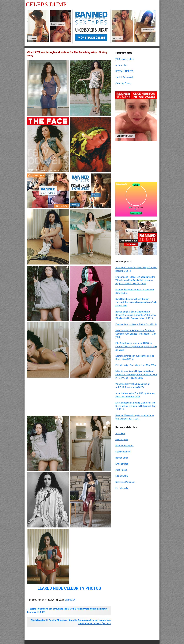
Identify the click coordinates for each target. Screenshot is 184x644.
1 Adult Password (124, 77)
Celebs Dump (46, 4)
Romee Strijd (122, 458)
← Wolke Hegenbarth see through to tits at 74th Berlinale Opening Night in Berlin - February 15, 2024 (68, 610)
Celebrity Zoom (123, 83)
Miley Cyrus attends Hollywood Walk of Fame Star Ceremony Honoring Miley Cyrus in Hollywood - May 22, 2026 (136, 375)
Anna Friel (120, 433)
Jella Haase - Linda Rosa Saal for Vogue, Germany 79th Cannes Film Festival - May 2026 (136, 334)
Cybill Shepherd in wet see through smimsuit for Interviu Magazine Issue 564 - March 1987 (136, 302)
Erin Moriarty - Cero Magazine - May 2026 (136, 365)
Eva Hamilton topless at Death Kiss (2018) (136, 324)
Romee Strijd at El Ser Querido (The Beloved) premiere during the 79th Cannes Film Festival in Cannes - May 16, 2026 (136, 315)
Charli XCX (70, 600)
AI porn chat (121, 65)
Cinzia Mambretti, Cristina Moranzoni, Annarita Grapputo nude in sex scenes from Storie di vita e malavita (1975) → (71, 622)
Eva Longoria (122, 440)
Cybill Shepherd (123, 452)
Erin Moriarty (122, 488)
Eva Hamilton (122, 464)
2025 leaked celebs (125, 59)
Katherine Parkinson (125, 482)
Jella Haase (121, 470)
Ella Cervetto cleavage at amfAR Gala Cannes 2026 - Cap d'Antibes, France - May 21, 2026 (136, 346)
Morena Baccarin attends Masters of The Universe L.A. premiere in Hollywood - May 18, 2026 (136, 406)
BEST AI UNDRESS (124, 71)
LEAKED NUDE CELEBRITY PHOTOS (69, 588)
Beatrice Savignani (125, 446)
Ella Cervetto (122, 476)
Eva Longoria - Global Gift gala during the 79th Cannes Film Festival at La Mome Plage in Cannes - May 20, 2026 (135, 280)
